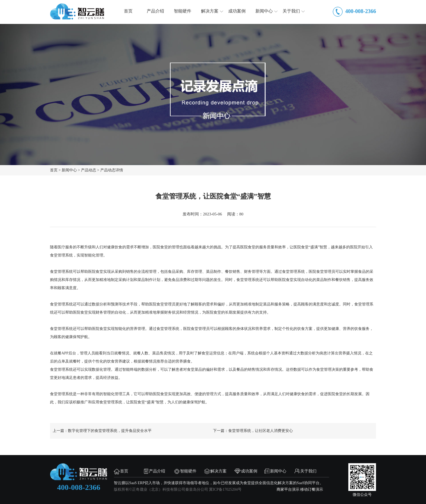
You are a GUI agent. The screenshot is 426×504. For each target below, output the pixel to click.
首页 (128, 11)
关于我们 (291, 11)
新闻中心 (264, 11)
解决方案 (210, 11)
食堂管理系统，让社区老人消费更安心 (261, 431)
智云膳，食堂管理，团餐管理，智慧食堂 (77, 11)
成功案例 (237, 11)
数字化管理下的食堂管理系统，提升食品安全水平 (110, 431)
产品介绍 (155, 11)
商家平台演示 (288, 490)
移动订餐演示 (312, 490)
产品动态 (89, 170)
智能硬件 (183, 11)
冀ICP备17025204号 (225, 490)
